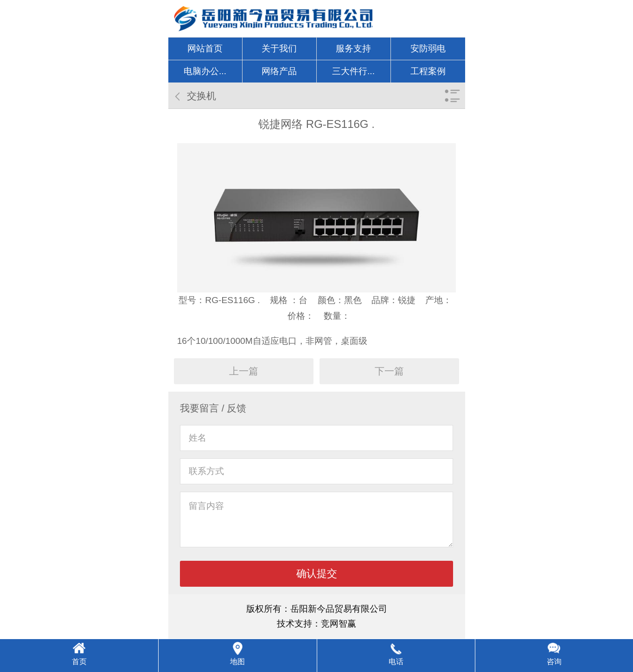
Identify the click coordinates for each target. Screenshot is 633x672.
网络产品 (279, 71)
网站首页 (205, 48)
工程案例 (428, 71)
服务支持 (353, 48)
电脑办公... (205, 71)
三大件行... (353, 71)
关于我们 (279, 48)
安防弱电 (428, 48)
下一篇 (389, 371)
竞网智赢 (339, 624)
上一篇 (244, 371)
